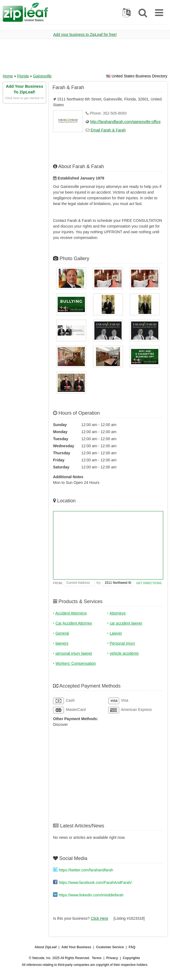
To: (99, 583)
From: (58, 583)
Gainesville (42, 76)
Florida (23, 76)
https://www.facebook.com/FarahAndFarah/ (95, 883)
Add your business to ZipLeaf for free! (85, 34)
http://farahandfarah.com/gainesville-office (125, 122)
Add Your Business (76, 947)
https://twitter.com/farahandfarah (86, 870)
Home (8, 76)
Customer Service (110, 947)
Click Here (100, 918)
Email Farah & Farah (108, 130)
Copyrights (131, 958)
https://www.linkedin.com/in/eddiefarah (91, 895)
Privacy (112, 958)
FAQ (132, 947)
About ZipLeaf (46, 947)
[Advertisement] (85, 58)
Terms (97, 958)
